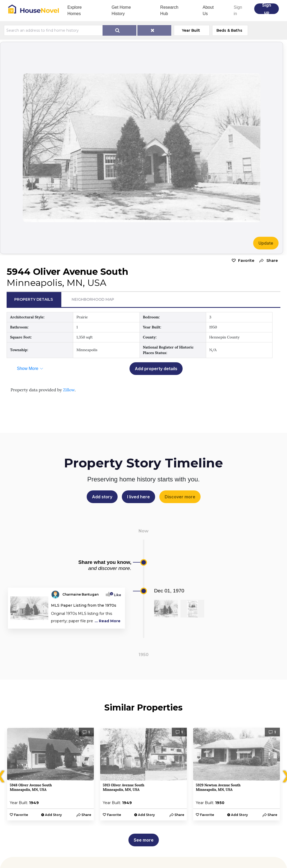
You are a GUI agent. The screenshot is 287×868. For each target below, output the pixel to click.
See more (144, 840)
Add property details (156, 369)
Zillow (69, 390)
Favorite (246, 261)
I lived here (138, 497)
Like (116, 595)
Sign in (238, 10)
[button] (267, 261)
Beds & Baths (229, 30)
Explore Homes (75, 10)
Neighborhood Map (93, 299)
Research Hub (169, 10)
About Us (208, 10)
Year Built (191, 30)
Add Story (53, 815)
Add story (102, 497)
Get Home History (121, 10)
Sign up (267, 9)
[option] (50, 774)
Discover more (180, 497)
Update (266, 243)
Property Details (34, 299)
